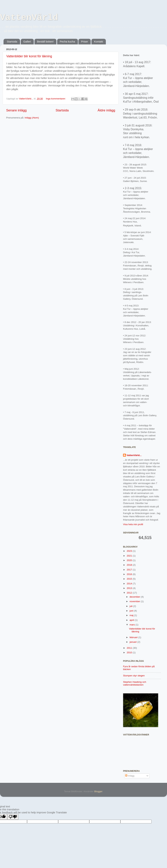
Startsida (12, 42)
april (132, 620)
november (135, 601)
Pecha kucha (67, 42)
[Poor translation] (13, 817)
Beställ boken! (45, 42)
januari (133, 642)
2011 (130, 648)
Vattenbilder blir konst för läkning (29, 56)
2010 (130, 652)
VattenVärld (29, 18)
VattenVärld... (134, 455)
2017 (130, 570)
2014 (130, 584)
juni (132, 611)
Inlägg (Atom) (32, 118)
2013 (130, 588)
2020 (130, 560)
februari (134, 637)
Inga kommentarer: (56, 99)
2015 (130, 579)
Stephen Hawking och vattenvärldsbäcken (135, 683)
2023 (130, 551)
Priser (84, 42)
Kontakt (99, 42)
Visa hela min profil (133, 524)
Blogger (98, 791)
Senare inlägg (16, 110)
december (135, 597)
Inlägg (130, 776)
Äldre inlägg (106, 110)
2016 (130, 574)
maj (132, 615)
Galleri (27, 42)
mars (133, 625)
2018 (130, 565)
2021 (130, 556)
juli (131, 606)
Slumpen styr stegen (134, 676)
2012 (130, 593)
